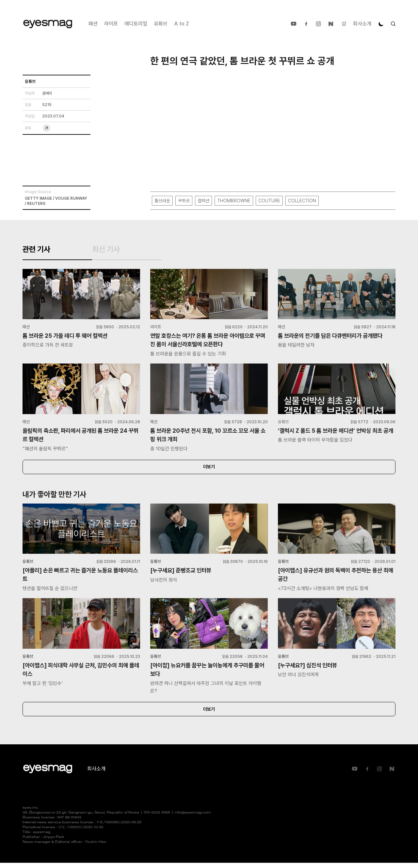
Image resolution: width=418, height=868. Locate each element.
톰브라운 (162, 201)
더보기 (209, 471)
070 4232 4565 (157, 818)
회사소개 (362, 24)
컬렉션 (203, 201)
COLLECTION (302, 201)
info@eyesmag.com (193, 818)
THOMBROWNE (234, 201)
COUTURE (269, 201)
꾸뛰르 (184, 201)
